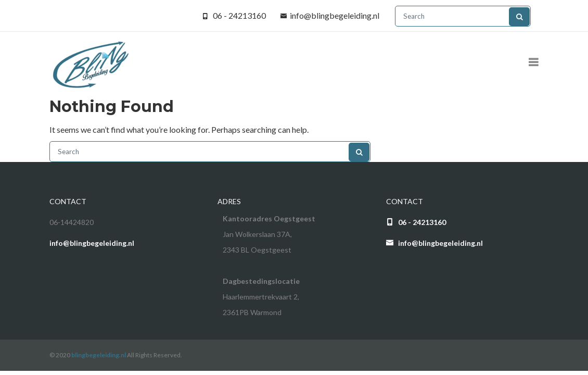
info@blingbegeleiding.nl (335, 15)
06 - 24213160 (239, 15)
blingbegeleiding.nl (99, 355)
